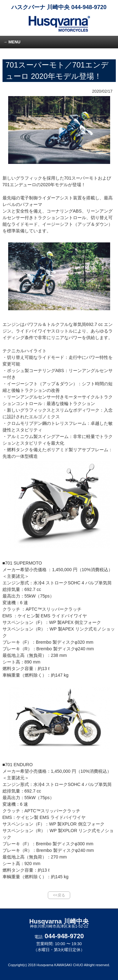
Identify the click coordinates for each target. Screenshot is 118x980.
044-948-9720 (89, 7)
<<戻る (59, 895)
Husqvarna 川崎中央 (59, 923)
